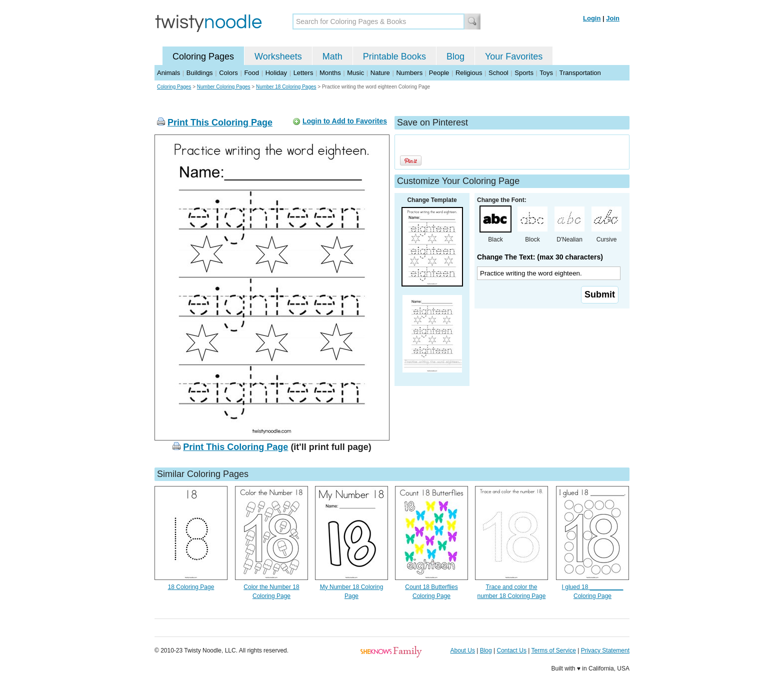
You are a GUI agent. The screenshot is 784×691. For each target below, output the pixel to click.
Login (592, 18)
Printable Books (394, 56)
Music (355, 73)
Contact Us (512, 650)
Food (251, 73)
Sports (524, 73)
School (498, 73)
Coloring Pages (203, 56)
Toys (546, 73)
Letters (303, 73)
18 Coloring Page (191, 587)
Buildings (200, 73)
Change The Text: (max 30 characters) (540, 257)
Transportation (580, 73)
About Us (463, 650)
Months (330, 73)
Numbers (409, 73)
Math (332, 56)
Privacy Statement (605, 650)
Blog (455, 56)
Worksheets (278, 56)
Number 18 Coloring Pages (286, 87)
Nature (380, 73)
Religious (469, 73)
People (439, 73)
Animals (168, 73)
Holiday (276, 73)
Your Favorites (514, 56)
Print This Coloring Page (220, 122)
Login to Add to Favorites (345, 121)
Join (613, 18)
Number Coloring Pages (224, 87)
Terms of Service (553, 650)
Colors (228, 73)
